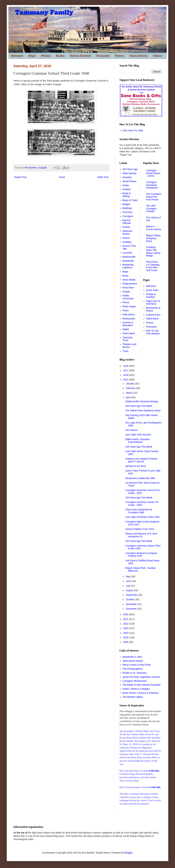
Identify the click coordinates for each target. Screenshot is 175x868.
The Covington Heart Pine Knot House (154, 197)
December (132, 609)
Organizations (130, 284)
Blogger (128, 853)
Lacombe (127, 253)
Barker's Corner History (154, 228)
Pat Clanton (132, 430)
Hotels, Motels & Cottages (136, 689)
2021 (126, 619)
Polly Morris (129, 315)
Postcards (103, 56)
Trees (125, 351)
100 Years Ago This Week (139, 406)
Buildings (127, 208)
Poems (119, 56)
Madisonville (129, 257)
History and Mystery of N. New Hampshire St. (141, 535)
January (130, 384)
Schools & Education (128, 324)
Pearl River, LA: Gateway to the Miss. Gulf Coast (153, 266)
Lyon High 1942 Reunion (138, 435)
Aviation (127, 189)
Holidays (127, 242)
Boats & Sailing (127, 195)
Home (62, 177)
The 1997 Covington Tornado (151, 209)
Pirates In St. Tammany (135, 673)
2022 (126, 624)
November (132, 604)
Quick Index (152, 290)
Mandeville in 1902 (132, 657)
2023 (126, 628)
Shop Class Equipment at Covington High (139, 511)
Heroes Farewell (80, 56)
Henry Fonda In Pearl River (137, 665)
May (128, 577)
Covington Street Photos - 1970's (153, 173)
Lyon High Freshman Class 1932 (142, 517)
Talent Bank (129, 333)
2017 (126, 370)
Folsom (126, 227)
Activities (127, 177)
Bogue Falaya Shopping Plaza (153, 238)
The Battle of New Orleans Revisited (142, 685)
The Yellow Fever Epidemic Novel (143, 411)
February (131, 388)
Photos (46, 56)
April (129, 397)
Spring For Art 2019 (136, 466)
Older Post (103, 177)
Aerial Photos (129, 181)
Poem (126, 310)
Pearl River (128, 288)
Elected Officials (127, 222)
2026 (126, 642)
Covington (128, 216)
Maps (32, 56)
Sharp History (139, 56)
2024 (126, 633)
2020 (126, 614)
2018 (126, 375)
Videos (157, 56)
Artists (126, 185)
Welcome (17, 56)
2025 (126, 637)
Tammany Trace (128, 339)
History (126, 238)
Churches (128, 212)
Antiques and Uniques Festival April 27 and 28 (141, 460)
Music (126, 276)
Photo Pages (129, 306)
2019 (126, 380)
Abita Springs (129, 173)
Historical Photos (127, 232)
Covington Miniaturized (134, 681)
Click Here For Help (133, 130)
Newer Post (20, 177)
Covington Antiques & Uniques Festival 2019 (141, 555)
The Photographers (133, 669)
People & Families (151, 296)
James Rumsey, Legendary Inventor (141, 677)
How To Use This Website (153, 332)
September (132, 595)
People (126, 292)
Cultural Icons (153, 315)
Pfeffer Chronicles (128, 297)
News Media (129, 280)
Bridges (126, 204)
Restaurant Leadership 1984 (140, 478)
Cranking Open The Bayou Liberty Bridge (153, 251)
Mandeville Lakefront (128, 266)
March (129, 393)
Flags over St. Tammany (153, 302)
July (128, 586)
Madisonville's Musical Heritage (142, 401)
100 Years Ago (130, 169)
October (130, 599)
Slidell (126, 329)
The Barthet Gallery (133, 697)
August (130, 590)
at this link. (155, 787)
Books (60, 56)
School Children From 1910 (140, 529)
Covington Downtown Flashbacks (152, 185)
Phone (126, 302)
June (129, 581)
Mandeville (128, 261)
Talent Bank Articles (133, 661)
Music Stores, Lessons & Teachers (141, 693)
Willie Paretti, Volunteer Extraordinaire (138, 441)
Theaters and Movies (129, 346)
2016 (126, 366)
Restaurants (129, 319)
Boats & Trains (130, 200)
